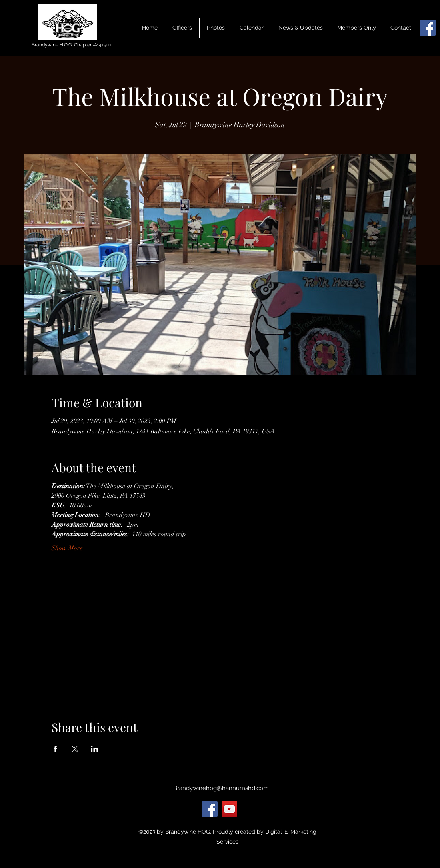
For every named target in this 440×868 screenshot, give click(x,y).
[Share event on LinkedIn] (95, 749)
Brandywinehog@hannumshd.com (221, 788)
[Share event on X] (75, 749)
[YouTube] (229, 809)
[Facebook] (428, 28)
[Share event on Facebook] (55, 749)
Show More (67, 548)
